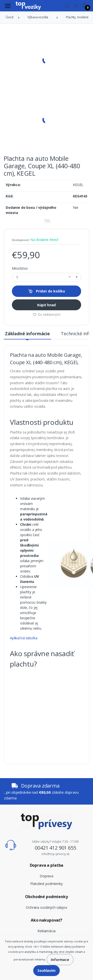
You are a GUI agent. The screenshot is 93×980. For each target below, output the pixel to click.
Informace (60, 960)
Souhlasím (46, 970)
